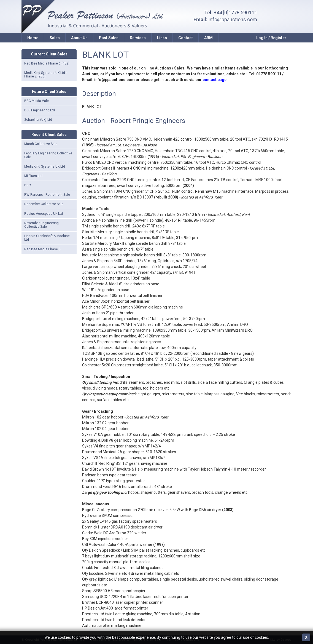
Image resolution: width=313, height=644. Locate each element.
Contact (186, 38)
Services (138, 38)
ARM (208, 38)
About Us (79, 38)
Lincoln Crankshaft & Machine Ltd (47, 238)
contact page (214, 80)
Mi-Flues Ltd (33, 176)
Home (33, 38)
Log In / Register (271, 38)
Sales (55, 38)
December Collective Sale (44, 204)
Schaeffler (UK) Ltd (38, 120)
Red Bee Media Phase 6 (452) (47, 63)
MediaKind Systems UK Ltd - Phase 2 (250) (45, 75)
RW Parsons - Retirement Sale (47, 195)
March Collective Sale (41, 144)
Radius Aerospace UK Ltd (44, 214)
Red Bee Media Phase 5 (42, 249)
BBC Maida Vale (37, 101)
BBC (28, 185)
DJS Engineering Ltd (40, 110)
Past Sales (109, 38)
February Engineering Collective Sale (48, 155)
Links (162, 38)
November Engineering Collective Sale (41, 225)
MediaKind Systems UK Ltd (45, 167)
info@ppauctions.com (233, 19)
